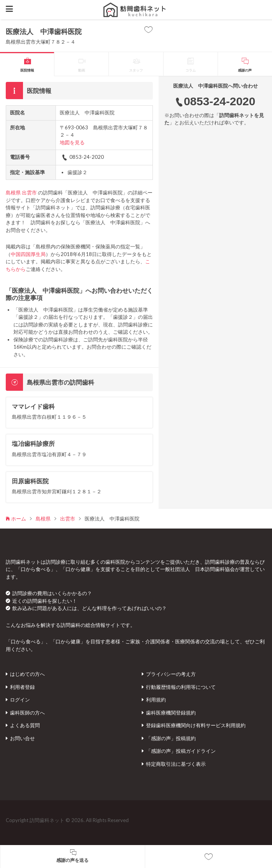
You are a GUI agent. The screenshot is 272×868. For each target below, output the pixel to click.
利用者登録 (22, 687)
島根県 (13, 193)
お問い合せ (22, 738)
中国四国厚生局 (28, 254)
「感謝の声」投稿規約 (171, 738)
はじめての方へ (27, 674)
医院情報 (27, 70)
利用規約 (156, 700)
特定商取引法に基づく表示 (176, 764)
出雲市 (29, 193)
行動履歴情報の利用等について (181, 687)
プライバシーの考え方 (171, 674)
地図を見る (72, 142)
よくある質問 (25, 725)
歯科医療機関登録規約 (171, 713)
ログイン (20, 700)
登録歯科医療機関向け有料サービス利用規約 (196, 725)
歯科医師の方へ (27, 713)
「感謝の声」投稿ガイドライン (181, 751)
